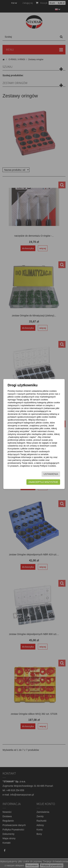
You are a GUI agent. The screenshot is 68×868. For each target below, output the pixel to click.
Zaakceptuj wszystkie (43, 482)
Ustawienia (51, 474)
